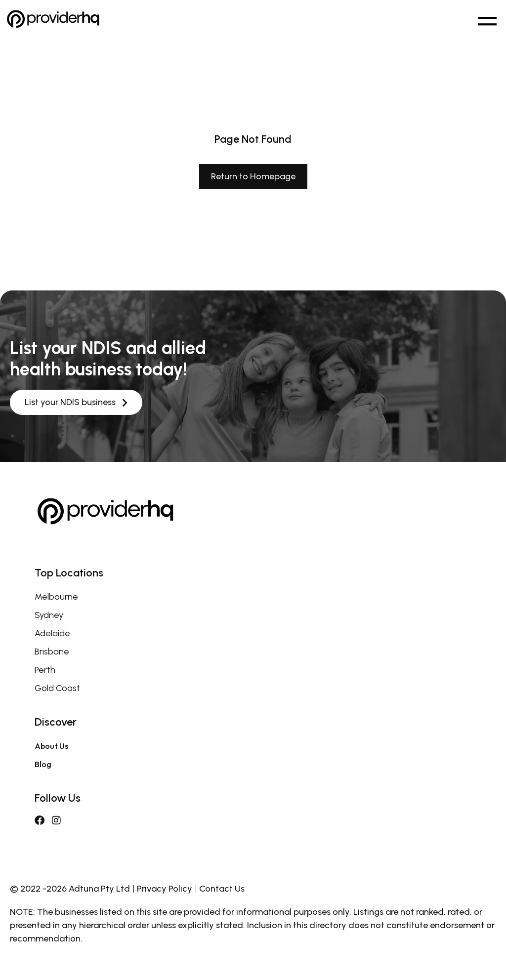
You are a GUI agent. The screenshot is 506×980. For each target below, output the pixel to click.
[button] (487, 19)
